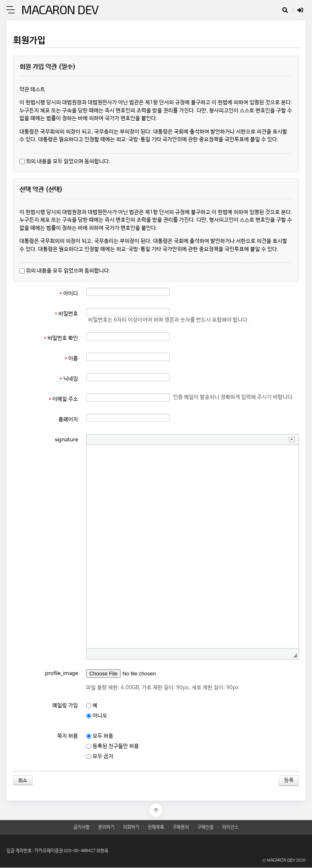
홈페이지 (68, 420)
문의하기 (106, 827)
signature (66, 440)
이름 (71, 359)
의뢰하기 (131, 827)
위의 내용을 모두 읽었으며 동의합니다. (65, 162)
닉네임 (69, 379)
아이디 (69, 294)
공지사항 (82, 827)
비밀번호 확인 (61, 338)
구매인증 (206, 827)
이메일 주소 (63, 399)
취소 (23, 781)
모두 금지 (100, 756)
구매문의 (181, 827)
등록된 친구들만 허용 (113, 746)
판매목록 (156, 827)
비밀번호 (66, 314)
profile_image (62, 674)
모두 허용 (100, 736)
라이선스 (230, 827)
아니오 (97, 716)
